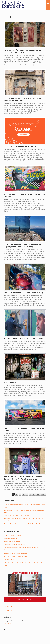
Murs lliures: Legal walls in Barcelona (16, 553)
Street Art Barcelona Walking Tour (15, 545)
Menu (48, 4)
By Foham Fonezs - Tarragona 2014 (15, 556)
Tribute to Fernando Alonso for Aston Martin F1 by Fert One (23, 524)
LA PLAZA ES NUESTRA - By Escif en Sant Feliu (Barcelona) (23, 562)
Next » (43, 494)
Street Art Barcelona (10, 538)
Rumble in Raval (10, 383)
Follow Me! (7, 623)
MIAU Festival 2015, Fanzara (13, 535)
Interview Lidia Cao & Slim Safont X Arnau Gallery (24, 338)
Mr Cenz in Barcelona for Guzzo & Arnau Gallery (24, 293)
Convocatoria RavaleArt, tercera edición (21, 146)
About (6, 565)
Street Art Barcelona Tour (12, 541)
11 (38, 494)
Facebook (8, 606)
